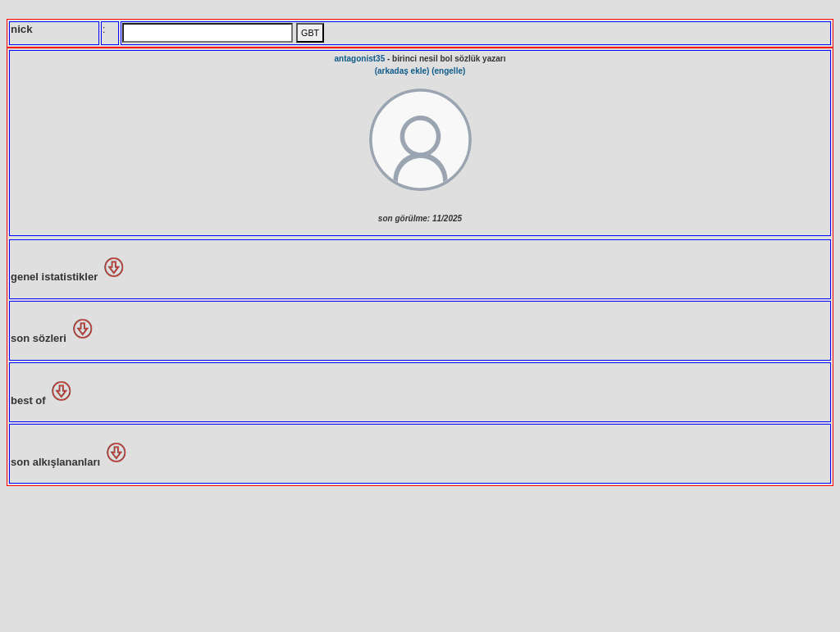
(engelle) (448, 71)
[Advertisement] (420, 557)
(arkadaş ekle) (402, 71)
